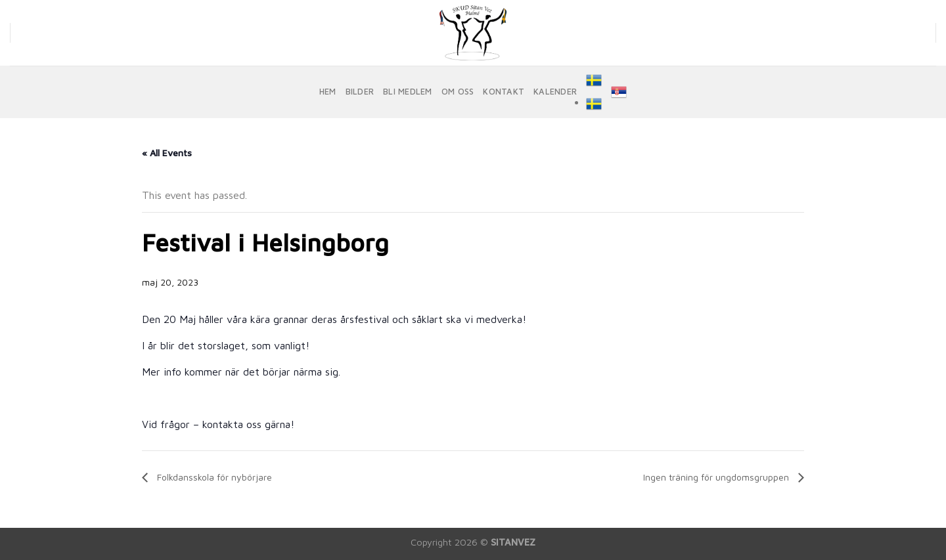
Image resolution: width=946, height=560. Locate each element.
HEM (328, 92)
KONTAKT (504, 92)
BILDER (360, 92)
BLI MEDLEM (408, 92)
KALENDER (555, 92)
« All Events (167, 153)
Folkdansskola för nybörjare (213, 477)
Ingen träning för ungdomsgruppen (717, 477)
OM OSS (458, 92)
